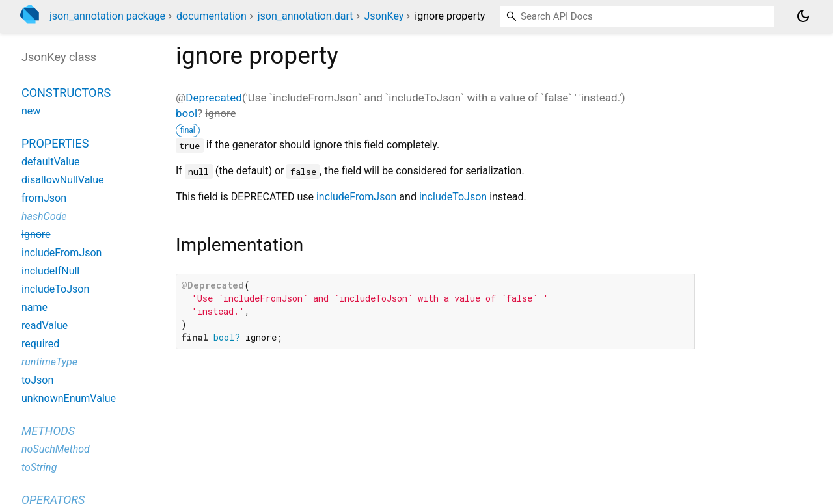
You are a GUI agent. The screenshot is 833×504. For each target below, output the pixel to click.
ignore (36, 234)
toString (39, 467)
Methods (48, 431)
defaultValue (50, 162)
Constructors (66, 93)
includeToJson (453, 197)
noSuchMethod (56, 449)
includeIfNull (50, 271)
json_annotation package (107, 16)
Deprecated (214, 98)
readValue (45, 325)
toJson (37, 380)
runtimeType (49, 362)
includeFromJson (356, 197)
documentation (212, 16)
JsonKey (384, 16)
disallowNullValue (63, 180)
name (34, 307)
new (31, 111)
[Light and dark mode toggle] (803, 16)
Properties (55, 143)
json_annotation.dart (306, 16)
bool (186, 113)
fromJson (44, 198)
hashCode (44, 216)
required (40, 344)
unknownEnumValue (69, 398)
